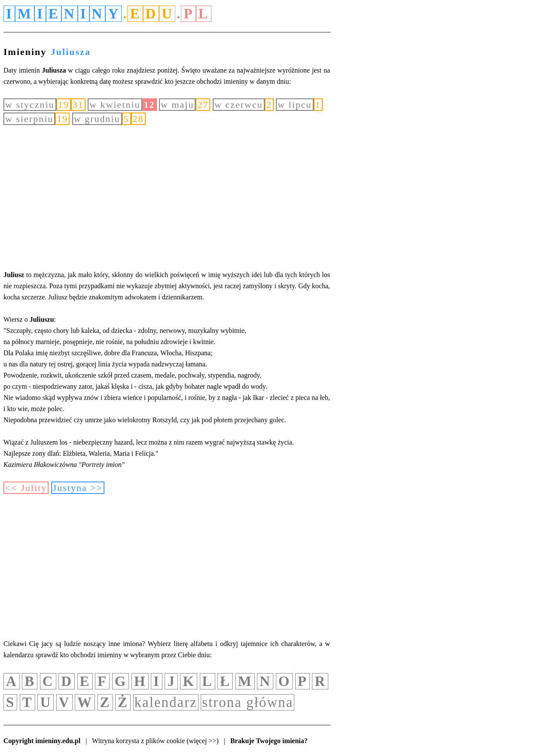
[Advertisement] (167, 197)
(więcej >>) (202, 741)
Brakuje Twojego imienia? (269, 741)
